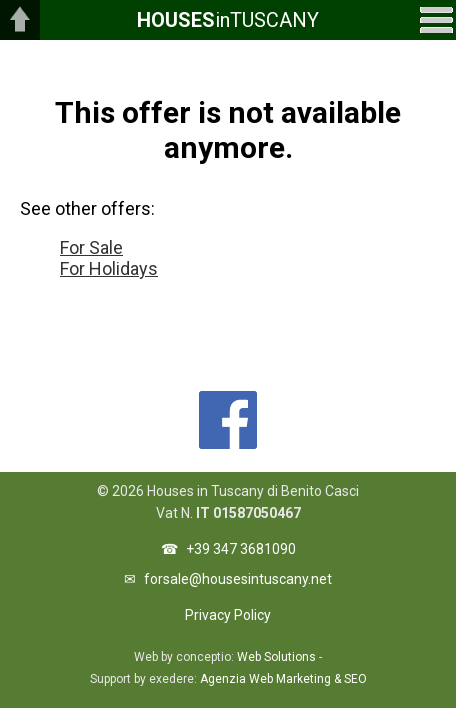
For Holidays (109, 268)
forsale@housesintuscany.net (238, 579)
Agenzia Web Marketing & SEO (283, 679)
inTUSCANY (228, 20)
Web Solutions (276, 657)
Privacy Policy (228, 615)
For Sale (91, 247)
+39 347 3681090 (241, 549)
